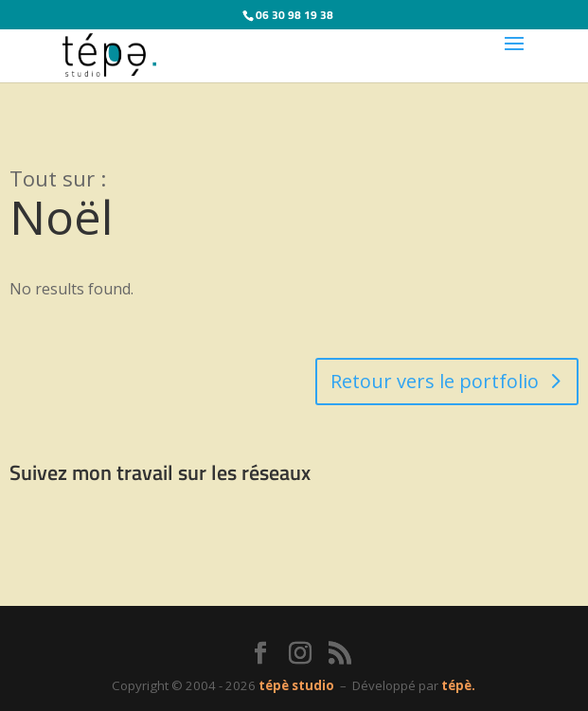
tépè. (458, 685)
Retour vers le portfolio (435, 381)
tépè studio (296, 685)
